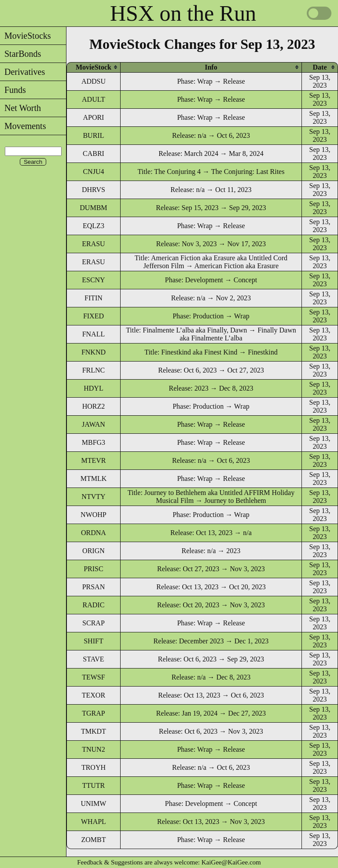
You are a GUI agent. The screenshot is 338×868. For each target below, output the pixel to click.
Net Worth (20, 108)
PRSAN (94, 587)
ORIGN (94, 551)
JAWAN (94, 424)
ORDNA (94, 533)
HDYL (93, 388)
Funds (13, 90)
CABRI (94, 153)
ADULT (94, 99)
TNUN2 (93, 749)
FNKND (94, 352)
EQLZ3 (94, 226)
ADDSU (94, 81)
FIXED (94, 316)
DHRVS (94, 190)
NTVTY (93, 497)
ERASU (93, 244)
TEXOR (94, 695)
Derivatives (22, 72)
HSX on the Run (183, 13)
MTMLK (94, 478)
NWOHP (94, 515)
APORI (93, 117)
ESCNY (93, 280)
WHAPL (94, 822)
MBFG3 (94, 442)
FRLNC (94, 370)
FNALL (94, 334)
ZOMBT (93, 840)
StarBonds (20, 54)
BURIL (93, 135)
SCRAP (94, 623)
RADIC (94, 605)
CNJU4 (93, 172)
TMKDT (94, 731)
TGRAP (93, 713)
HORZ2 (94, 406)
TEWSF (93, 677)
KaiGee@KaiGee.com (231, 862)
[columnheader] (94, 67)
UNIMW (94, 803)
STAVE (93, 659)
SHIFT (93, 641)
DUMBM (93, 208)
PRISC (93, 569)
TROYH (94, 767)
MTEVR (93, 460)
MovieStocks (26, 36)
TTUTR (94, 785)
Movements (23, 126)
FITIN (94, 298)
